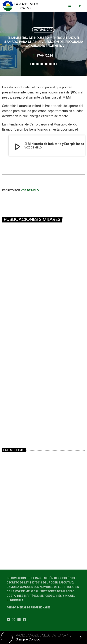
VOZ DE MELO (30, 191)
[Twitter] (14, 620)
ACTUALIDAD (43, 30)
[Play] (80, 6)
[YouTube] (8, 620)
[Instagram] (19, 620)
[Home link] (22, 6)
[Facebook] (24, 620)
